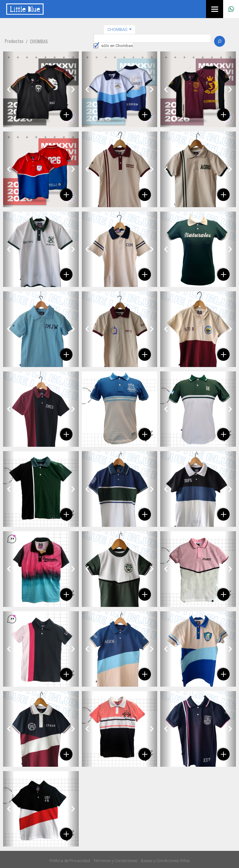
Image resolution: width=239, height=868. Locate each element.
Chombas (118, 29)
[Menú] (215, 9)
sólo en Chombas (117, 46)
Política (70, 861)
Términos (115, 861)
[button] (9, 89)
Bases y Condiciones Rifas (165, 861)
